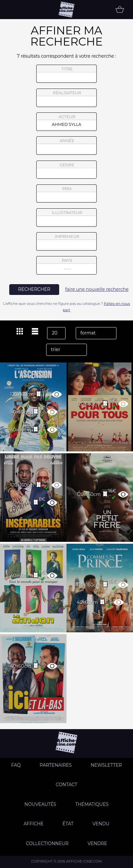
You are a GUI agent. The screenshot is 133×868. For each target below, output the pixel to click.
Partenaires (56, 765)
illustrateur (66, 218)
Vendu (101, 824)
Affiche (34, 824)
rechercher (34, 289)
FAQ (16, 765)
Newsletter (106, 765)
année (66, 146)
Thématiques (92, 804)
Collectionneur (47, 843)
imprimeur (66, 241)
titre (66, 74)
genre (67, 171)
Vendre (97, 843)
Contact (66, 785)
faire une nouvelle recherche (97, 289)
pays (67, 266)
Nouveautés (40, 804)
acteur (66, 122)
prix (66, 194)
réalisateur (66, 98)
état (68, 824)
